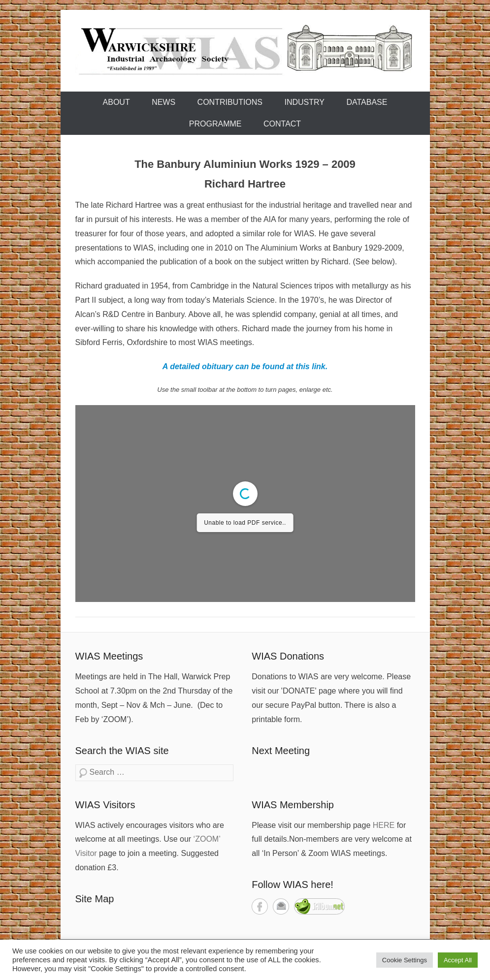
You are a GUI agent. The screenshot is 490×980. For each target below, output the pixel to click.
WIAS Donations (288, 656)
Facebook (260, 906)
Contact (282, 124)
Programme (215, 124)
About (116, 102)
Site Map (95, 899)
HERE (384, 825)
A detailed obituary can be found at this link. (245, 366)
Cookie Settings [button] (405, 960)
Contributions (230, 102)
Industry (305, 102)
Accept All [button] (458, 960)
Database (367, 102)
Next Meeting (281, 751)
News (163, 102)
